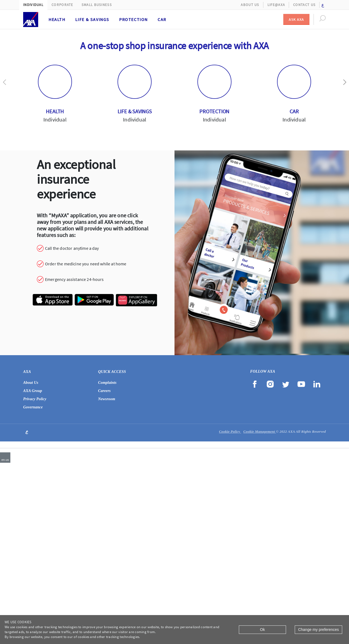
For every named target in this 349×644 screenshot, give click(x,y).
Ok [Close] (263, 630)
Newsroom (107, 574)
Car (162, 19)
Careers (104, 566)
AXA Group (33, 566)
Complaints (107, 557)
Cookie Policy (230, 606)
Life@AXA (276, 5)
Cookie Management (260, 606)
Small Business (97, 5)
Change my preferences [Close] (318, 630)
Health (57, 19)
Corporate (62, 5)
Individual (33, 5)
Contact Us (304, 5)
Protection (133, 19)
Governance (33, 582)
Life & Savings (92, 19)
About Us (250, 5)
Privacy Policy (35, 574)
